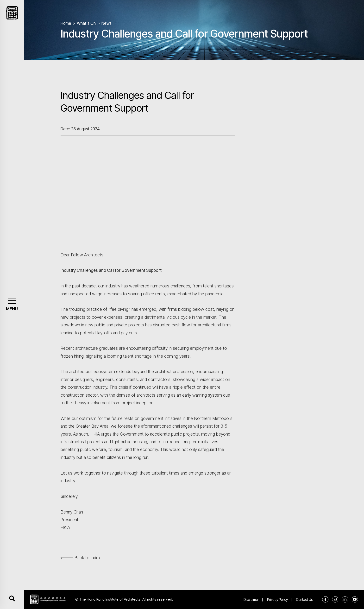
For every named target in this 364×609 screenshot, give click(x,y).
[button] (12, 301)
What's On (86, 23)
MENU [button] (12, 309)
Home (66, 23)
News (107, 23)
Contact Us (304, 599)
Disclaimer (251, 599)
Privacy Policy (277, 599)
